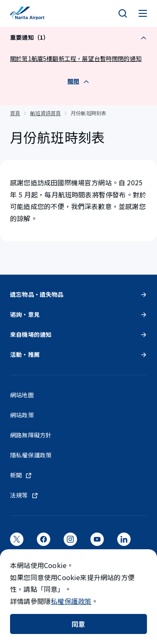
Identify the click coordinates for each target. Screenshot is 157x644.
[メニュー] (143, 13)
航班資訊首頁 (45, 113)
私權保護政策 (71, 601)
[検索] (123, 13)
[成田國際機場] (27, 13)
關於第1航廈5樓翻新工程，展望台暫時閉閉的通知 (76, 58)
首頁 (15, 113)
